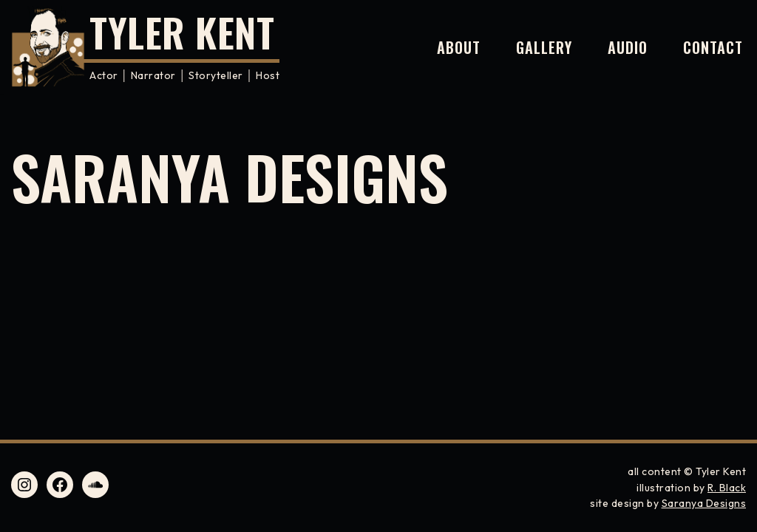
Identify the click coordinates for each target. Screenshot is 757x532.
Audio (628, 47)
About (459, 47)
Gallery (544, 47)
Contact (713, 47)
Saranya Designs (704, 503)
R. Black (727, 488)
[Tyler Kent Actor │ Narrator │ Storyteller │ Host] (145, 47)
